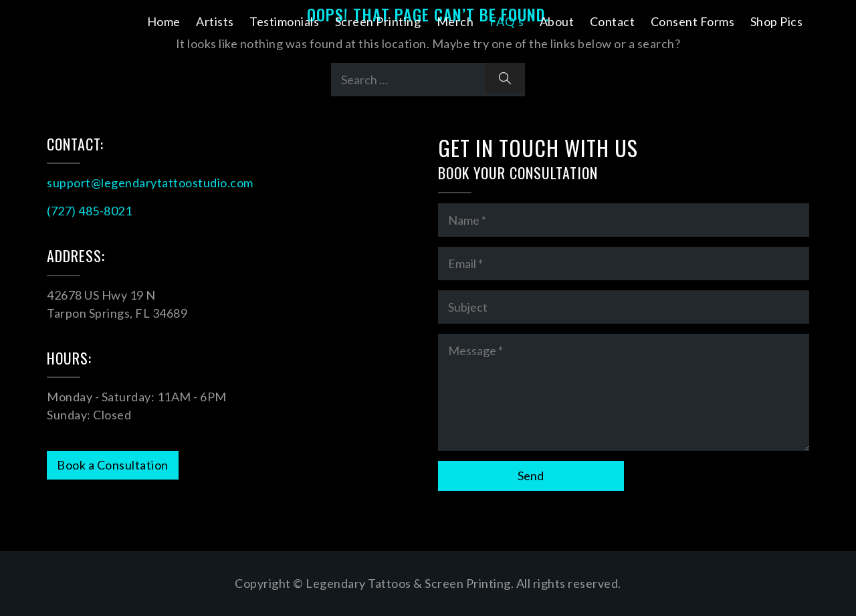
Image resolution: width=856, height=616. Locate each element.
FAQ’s (507, 21)
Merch (455, 21)
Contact (613, 21)
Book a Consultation (113, 465)
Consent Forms (693, 21)
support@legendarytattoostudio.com (150, 183)
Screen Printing (378, 21)
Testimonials (284, 21)
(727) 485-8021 (89, 211)
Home (164, 21)
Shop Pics (777, 21)
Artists (215, 21)
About (557, 21)
